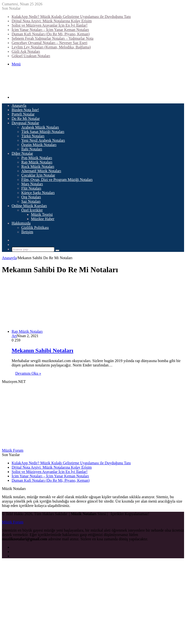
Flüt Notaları (31, 188)
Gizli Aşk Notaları (26, 51)
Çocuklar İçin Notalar (38, 175)
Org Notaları (31, 197)
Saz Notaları (31, 201)
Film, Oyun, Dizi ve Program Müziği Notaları (57, 180)
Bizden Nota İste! (25, 110)
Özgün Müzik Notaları (39, 145)
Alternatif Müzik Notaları (41, 171)
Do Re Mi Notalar (26, 119)
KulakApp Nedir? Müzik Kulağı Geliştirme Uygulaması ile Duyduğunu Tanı (71, 17)
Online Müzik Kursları (29, 206)
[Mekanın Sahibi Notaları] (74, 331)
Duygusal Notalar (25, 123)
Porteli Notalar (23, 114)
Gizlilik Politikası (35, 228)
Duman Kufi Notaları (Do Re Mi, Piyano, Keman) (51, 34)
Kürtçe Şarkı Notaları (38, 193)
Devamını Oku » (28, 373)
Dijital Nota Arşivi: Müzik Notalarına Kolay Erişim (52, 21)
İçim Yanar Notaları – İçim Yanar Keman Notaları (50, 30)
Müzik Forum (13, 450)
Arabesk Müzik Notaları (40, 127)
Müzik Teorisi (42, 214)
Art (14, 336)
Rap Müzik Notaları (37, 162)
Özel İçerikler (32, 210)
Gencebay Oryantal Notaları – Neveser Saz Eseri (50, 43)
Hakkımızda (21, 223)
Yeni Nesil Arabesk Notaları (43, 140)
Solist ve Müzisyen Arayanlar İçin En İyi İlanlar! (50, 25)
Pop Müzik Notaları (37, 158)
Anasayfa (19, 105)
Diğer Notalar (22, 153)
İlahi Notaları (32, 149)
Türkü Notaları (33, 136)
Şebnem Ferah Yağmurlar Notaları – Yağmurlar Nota (53, 38)
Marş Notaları (32, 184)
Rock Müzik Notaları (38, 167)
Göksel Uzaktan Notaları (31, 56)
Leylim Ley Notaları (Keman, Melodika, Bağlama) (51, 47)
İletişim (27, 232)
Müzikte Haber (43, 219)
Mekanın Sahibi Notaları (43, 350)
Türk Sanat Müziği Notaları (43, 132)
